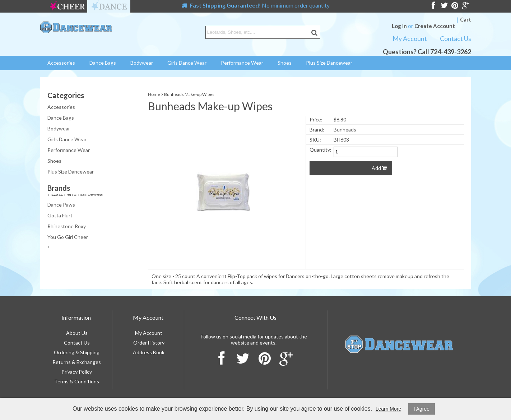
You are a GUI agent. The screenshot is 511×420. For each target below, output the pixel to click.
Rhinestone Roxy (67, 227)
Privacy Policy (77, 372)
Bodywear (142, 63)
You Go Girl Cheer (68, 238)
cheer (67, 6)
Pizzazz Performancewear (76, 195)
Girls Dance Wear (187, 63)
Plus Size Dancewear (329, 63)
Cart (466, 19)
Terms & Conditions (77, 381)
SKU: (315, 140)
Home (154, 94)
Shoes (285, 63)
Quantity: (320, 150)
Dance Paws (61, 205)
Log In (399, 26)
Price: (316, 119)
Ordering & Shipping (77, 352)
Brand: (317, 130)
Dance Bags (103, 63)
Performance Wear (242, 63)
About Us (77, 333)
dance (109, 6)
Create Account (435, 26)
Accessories (61, 63)
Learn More (389, 409)
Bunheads (345, 130)
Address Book (149, 352)
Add (379, 168)
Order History (149, 343)
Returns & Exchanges (77, 362)
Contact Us (456, 38)
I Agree (422, 409)
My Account (410, 38)
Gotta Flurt (60, 216)
